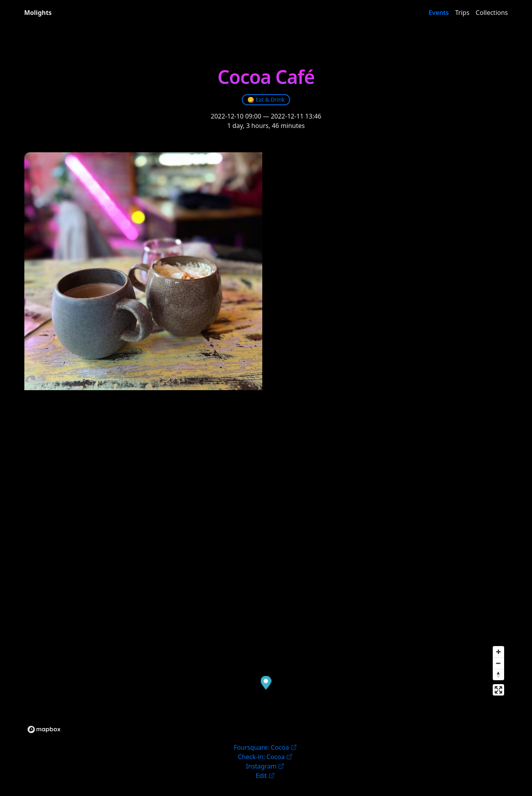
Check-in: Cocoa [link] (265, 757)
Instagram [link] (265, 766)
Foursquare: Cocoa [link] (265, 747)
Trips (462, 13)
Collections (492, 13)
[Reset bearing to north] (498, 675)
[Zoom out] (498, 663)
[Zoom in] (498, 652)
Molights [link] (38, 13)
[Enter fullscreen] (498, 690)
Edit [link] (265, 776)
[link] (266, 100)
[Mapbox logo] (44, 729)
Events (439, 13)
